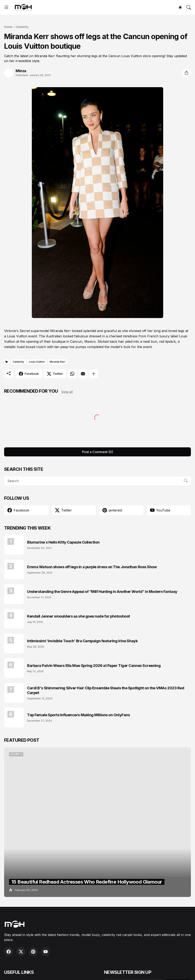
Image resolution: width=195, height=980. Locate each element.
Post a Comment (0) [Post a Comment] (98, 452)
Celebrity (22, 27)
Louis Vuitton (37, 362)
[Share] (186, 73)
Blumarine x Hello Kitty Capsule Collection (63, 542)
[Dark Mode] (180, 7)
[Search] (189, 7)
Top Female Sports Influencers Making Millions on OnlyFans (78, 715)
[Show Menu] (6, 7)
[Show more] (94, 374)
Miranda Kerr (58, 362)
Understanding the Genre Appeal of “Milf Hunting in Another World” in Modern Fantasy (102, 592)
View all (67, 392)
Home (8, 27)
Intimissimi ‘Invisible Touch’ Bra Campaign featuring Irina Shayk (82, 641)
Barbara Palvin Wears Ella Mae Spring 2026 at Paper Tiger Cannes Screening (94, 666)
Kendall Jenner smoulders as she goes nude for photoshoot (79, 616)
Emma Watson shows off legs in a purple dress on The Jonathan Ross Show (92, 567)
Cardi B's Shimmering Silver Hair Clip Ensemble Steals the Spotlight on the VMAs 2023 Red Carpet (106, 690)
